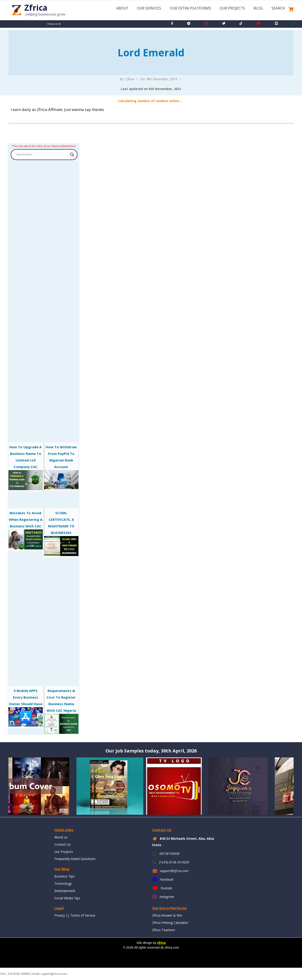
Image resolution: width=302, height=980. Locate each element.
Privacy (60, 915)
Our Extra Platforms (190, 8)
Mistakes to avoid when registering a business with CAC (26, 530)
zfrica (162, 943)
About (122, 8)
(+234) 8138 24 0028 (174, 862)
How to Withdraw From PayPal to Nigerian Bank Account (61, 467)
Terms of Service (83, 915)
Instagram (167, 897)
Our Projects (232, 8)
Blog (258, 8)
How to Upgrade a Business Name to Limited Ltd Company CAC (26, 467)
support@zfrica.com (174, 871)
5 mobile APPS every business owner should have (26, 707)
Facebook (167, 879)
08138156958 (169, 853)
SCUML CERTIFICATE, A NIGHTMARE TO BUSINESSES (61, 533)
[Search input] (42, 155)
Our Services (149, 8)
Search (278, 8)
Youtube (166, 888)
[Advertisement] (44, 292)
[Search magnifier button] (72, 155)
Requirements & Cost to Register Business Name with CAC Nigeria (61, 711)
